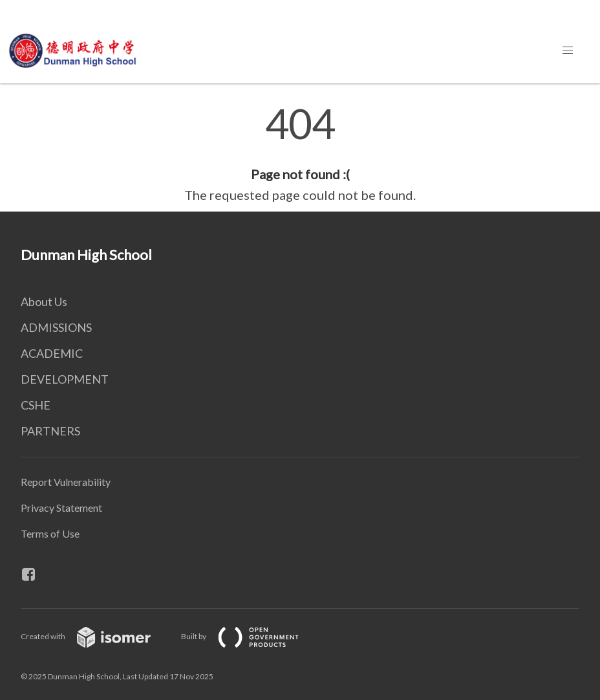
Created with (96, 636)
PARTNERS (50, 431)
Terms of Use (50, 533)
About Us (44, 301)
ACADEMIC (52, 353)
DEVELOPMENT (65, 379)
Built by (250, 636)
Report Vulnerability (66, 482)
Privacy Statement (61, 508)
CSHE (36, 405)
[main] (300, 154)
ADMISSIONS (56, 327)
